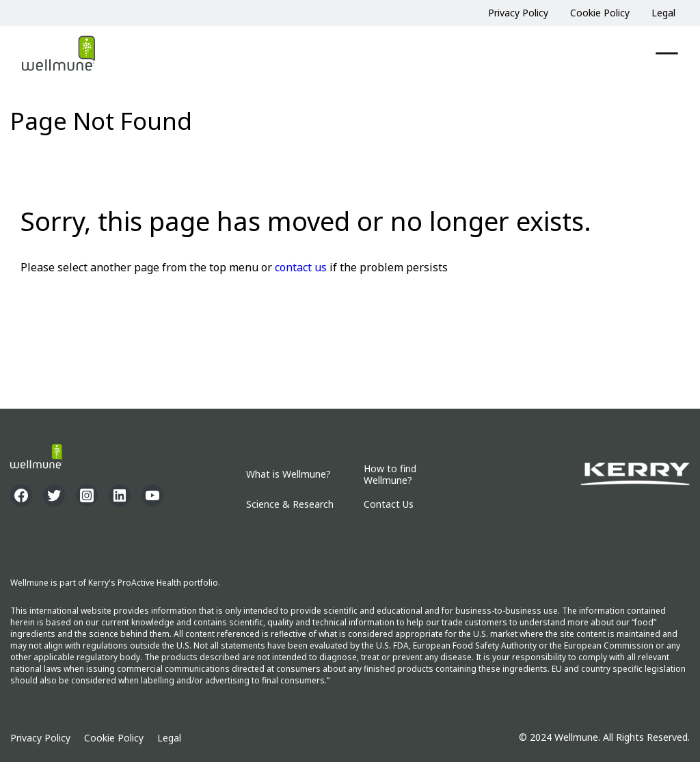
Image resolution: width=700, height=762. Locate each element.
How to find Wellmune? (390, 475)
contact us (301, 267)
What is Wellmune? (288, 475)
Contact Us (389, 505)
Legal (663, 13)
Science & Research (290, 505)
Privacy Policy (518, 13)
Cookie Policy (600, 13)
